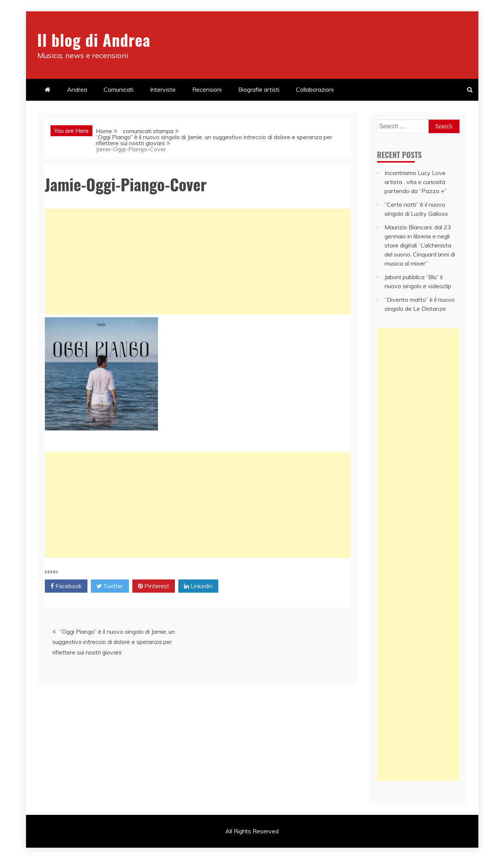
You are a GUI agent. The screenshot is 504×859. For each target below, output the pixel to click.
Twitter (110, 586)
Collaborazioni (315, 89)
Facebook (66, 586)
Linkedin (198, 586)
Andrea (77, 89)
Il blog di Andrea (94, 40)
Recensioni (207, 89)
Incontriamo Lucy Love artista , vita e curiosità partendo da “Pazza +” (416, 182)
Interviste (163, 89)
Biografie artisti (259, 89)
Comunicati (119, 89)
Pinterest (154, 586)
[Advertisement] (198, 261)
